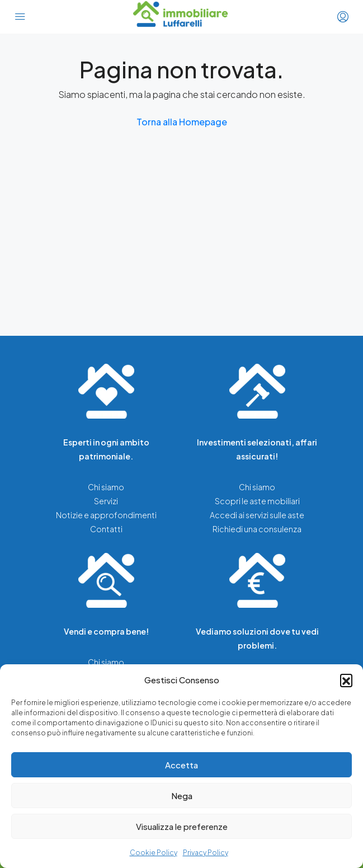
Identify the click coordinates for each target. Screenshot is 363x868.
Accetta (181, 765)
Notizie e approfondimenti (106, 515)
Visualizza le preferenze (182, 826)
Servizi (106, 501)
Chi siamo (106, 487)
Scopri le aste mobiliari (257, 501)
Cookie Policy (154, 853)
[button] (346, 680)
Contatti (106, 529)
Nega (182, 796)
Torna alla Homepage (182, 122)
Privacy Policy (206, 853)
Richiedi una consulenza (257, 529)
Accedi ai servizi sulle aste (257, 515)
